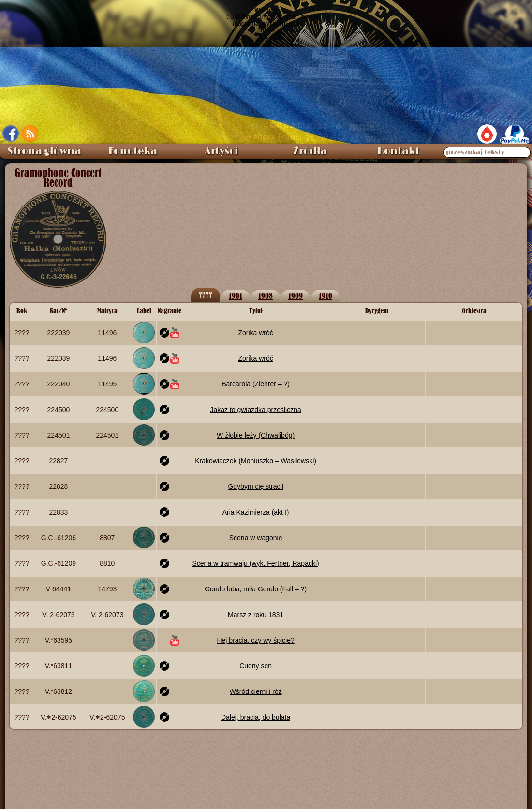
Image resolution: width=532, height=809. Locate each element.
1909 (296, 296)
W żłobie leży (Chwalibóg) (256, 435)
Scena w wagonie (256, 538)
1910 (325, 296)
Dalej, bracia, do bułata (256, 717)
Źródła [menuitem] (310, 151)
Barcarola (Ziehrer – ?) (256, 384)
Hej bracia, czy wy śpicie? (255, 640)
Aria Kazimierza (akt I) (256, 512)
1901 (236, 296)
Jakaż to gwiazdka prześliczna (255, 410)
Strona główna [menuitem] (44, 151)
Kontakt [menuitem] (398, 151)
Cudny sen (256, 666)
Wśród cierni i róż (256, 691)
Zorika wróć (255, 333)
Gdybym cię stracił (255, 486)
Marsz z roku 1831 (256, 615)
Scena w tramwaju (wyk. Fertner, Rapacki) (256, 563)
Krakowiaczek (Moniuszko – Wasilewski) (256, 461)
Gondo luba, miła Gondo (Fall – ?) (256, 589)
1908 (266, 296)
